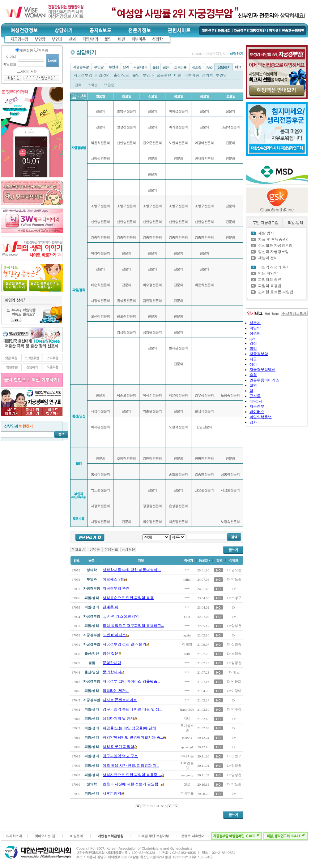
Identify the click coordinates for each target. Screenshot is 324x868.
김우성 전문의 (204, 395)
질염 (253, 385)
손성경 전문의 (178, 506)
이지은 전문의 (100, 427)
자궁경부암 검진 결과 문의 (124, 644)
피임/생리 (103, 75)
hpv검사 (256, 401)
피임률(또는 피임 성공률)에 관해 (129, 728)
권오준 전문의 (126, 316)
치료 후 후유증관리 (274, 239)
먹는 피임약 (268, 273)
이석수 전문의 (152, 395)
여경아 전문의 (100, 253)
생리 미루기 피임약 (118, 747)
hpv (252, 338)
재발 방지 (266, 233)
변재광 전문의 (178, 348)
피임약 (255, 328)
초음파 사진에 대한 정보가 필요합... (132, 784)
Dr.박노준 (234, 579)
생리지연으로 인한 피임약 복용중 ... (132, 775)
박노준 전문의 (100, 490)
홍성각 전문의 (100, 474)
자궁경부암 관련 (116, 588)
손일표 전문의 (178, 474)
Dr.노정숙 (234, 653)
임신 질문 (111, 653)
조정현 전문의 (126, 458)
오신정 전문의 (100, 316)
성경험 (255, 333)
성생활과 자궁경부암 (275, 245)
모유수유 (164, 75)
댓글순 (109, 85)
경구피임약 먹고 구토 (120, 756)
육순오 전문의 (126, 395)
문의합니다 (112, 663)
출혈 (253, 375)
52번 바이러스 (114, 635)
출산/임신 (121, 75)
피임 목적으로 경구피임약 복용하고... (133, 626)
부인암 (221, 75)
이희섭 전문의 (178, 111)
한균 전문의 (204, 427)
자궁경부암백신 (262, 370)
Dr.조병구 (234, 598)
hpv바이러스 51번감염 (121, 616)
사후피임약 (112, 793)
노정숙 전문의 (230, 395)
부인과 (148, 75)
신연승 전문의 (100, 222)
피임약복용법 (261, 417)
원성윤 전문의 (126, 301)
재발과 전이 (268, 258)
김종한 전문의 (100, 237)
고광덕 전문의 (230, 127)
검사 (253, 422)
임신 (253, 343)
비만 (178, 75)
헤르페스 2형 (113, 579)
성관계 (255, 323)
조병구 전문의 (100, 206)
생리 (253, 364)
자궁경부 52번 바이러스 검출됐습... (131, 681)
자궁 (253, 359)
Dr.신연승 (234, 644)
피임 (253, 349)
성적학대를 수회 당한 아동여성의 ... (132, 570)
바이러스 (257, 412)
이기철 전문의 (178, 127)
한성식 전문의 (204, 411)
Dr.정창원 (234, 766)
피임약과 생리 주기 (274, 267)
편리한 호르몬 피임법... (277, 292)
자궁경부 (257, 406)
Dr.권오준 (234, 570)
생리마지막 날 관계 (118, 718)
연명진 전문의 (204, 458)
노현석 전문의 (178, 143)
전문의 (100, 111)
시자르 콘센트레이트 (120, 700)
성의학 (207, 75)
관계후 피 (111, 607)
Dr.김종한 (234, 663)
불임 (136, 75)
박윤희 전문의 (100, 143)
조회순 (93, 85)
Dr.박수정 (234, 709)
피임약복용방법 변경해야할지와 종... (133, 737)
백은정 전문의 (178, 395)
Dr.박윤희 (234, 681)
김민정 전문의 (152, 301)
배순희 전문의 (100, 285)
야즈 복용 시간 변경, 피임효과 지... (131, 766)
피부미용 (192, 75)
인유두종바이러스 (264, 380)
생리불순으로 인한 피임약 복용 (128, 598)
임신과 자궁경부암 (273, 252)
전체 (78, 85)
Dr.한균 (234, 672)
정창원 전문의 (152, 332)
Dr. (234, 589)
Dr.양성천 (234, 626)
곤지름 (255, 396)
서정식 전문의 (100, 158)
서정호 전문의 (100, 506)
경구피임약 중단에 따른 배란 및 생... (132, 709)
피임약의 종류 (270, 280)
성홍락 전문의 (230, 474)
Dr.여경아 (234, 691)
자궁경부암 (83, 75)
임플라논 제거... (116, 691)
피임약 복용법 (270, 286)
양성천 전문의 (126, 127)
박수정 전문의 (152, 285)
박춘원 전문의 (152, 411)
